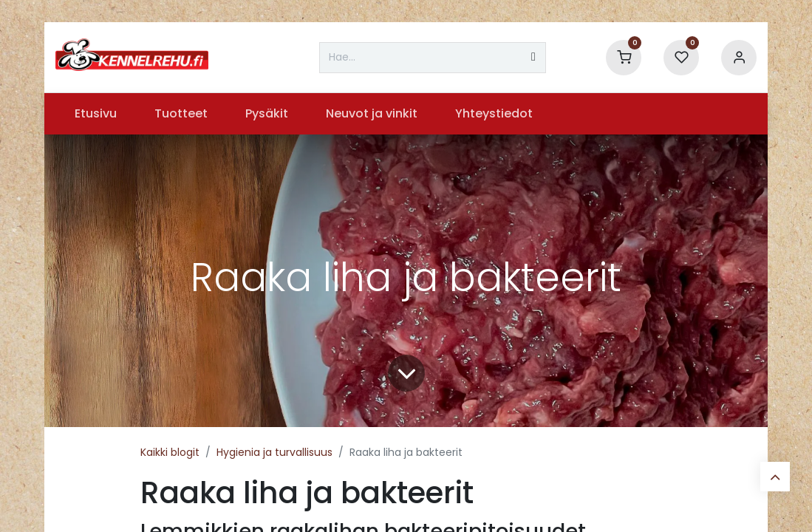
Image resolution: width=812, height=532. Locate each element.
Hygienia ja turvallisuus (274, 452)
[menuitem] (95, 114)
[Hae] (533, 58)
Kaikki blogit (170, 452)
